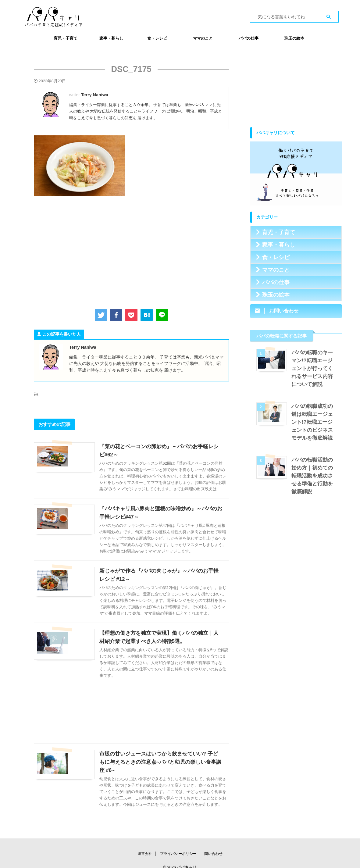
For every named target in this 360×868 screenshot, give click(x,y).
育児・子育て (66, 38)
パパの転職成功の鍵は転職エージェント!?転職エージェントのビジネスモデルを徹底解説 (313, 422)
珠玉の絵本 (294, 38)
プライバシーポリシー (178, 845)
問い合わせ (213, 845)
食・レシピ (157, 38)
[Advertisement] (131, 251)
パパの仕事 (249, 38)
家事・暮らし (111, 38)
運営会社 (145, 845)
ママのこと (203, 38)
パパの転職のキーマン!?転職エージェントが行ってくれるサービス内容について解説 (313, 368)
